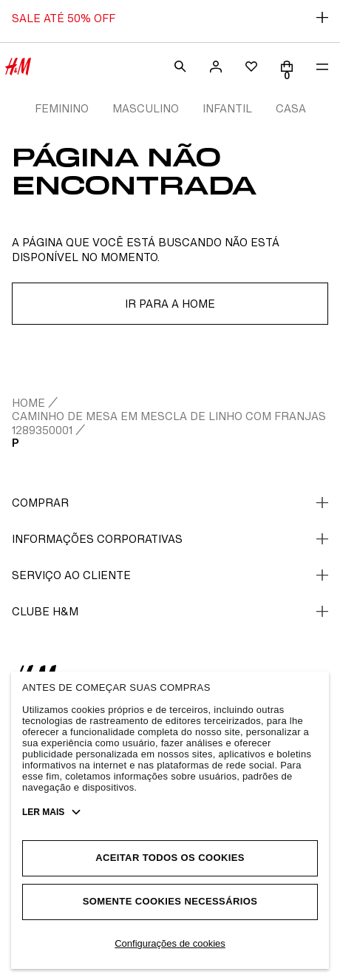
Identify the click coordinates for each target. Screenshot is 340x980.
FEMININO (62, 108)
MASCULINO (146, 108)
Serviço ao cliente (170, 575)
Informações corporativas (170, 539)
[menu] (322, 67)
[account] (216, 67)
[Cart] (287, 67)
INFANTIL (227, 108)
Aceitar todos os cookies (170, 858)
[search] (180, 67)
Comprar (170, 503)
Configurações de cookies (170, 943)
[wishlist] (251, 67)
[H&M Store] (18, 67)
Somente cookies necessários (170, 901)
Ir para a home (170, 304)
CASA (291, 108)
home (28, 403)
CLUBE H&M (170, 611)
